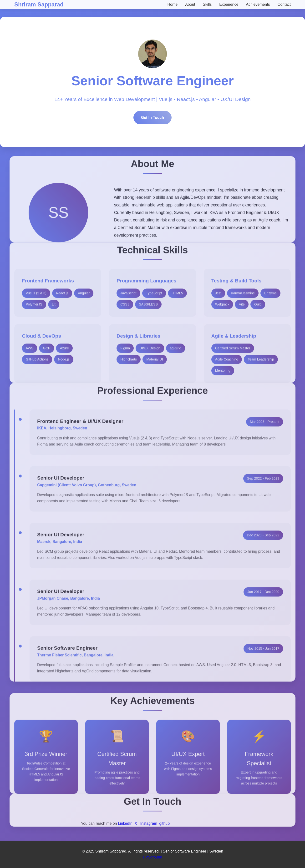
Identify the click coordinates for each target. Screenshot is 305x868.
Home (172, 4)
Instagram (149, 827)
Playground (153, 857)
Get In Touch (153, 119)
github (165, 827)
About (190, 4)
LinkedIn (125, 827)
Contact (284, 4)
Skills (207, 4)
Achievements (258, 4)
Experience (229, 4)
